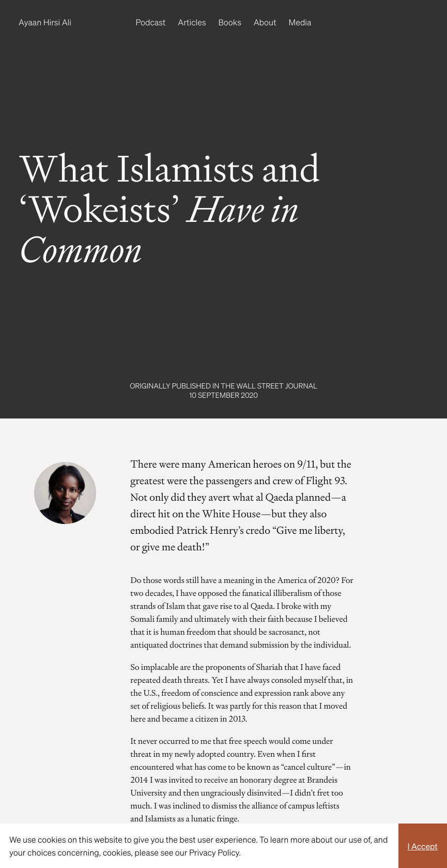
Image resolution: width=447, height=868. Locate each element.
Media (300, 22)
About (265, 22)
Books (230, 22)
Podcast (151, 22)
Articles (192, 22)
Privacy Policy (214, 852)
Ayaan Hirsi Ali (45, 22)
